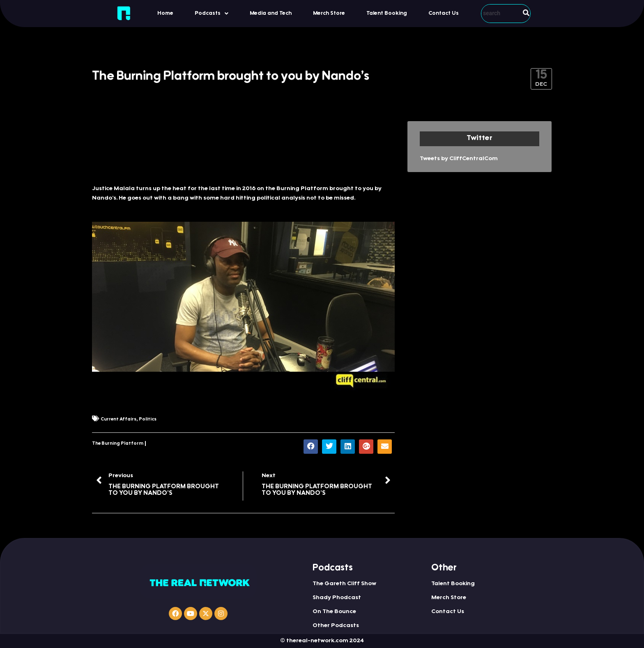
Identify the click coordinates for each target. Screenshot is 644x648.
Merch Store (329, 13)
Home (165, 13)
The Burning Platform (118, 444)
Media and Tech (271, 13)
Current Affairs (118, 419)
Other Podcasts (336, 626)
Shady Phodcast (337, 598)
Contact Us (444, 13)
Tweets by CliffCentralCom (459, 159)
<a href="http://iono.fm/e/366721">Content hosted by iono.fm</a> (243, 148)
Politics (148, 419)
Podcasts (212, 14)
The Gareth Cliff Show (344, 584)
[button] (212, 13)
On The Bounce (334, 612)
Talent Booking (387, 13)
